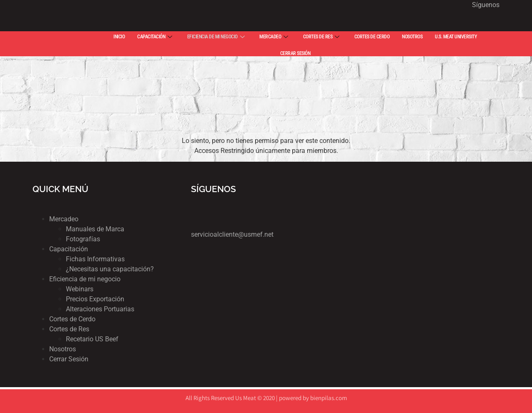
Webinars (80, 289)
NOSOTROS (412, 37)
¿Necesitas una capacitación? (110, 269)
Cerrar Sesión (69, 359)
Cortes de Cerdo (72, 319)
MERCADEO (274, 37)
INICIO (119, 37)
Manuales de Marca (95, 229)
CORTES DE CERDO (372, 37)
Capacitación (69, 249)
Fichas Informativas (95, 259)
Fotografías (83, 239)
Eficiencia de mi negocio (85, 279)
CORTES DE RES (321, 37)
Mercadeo (64, 219)
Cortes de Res (69, 329)
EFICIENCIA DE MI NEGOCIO (216, 37)
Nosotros (63, 349)
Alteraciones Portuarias (100, 309)
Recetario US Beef (92, 339)
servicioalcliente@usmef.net (232, 234)
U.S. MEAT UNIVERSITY (456, 37)
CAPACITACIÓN (155, 37)
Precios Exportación (95, 299)
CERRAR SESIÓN (295, 53)
